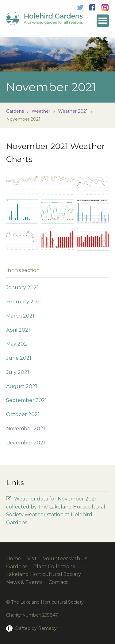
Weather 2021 (73, 111)
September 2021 (27, 400)
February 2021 (24, 302)
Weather (41, 111)
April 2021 (18, 330)
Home (14, 559)
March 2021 (20, 316)
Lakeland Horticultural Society (44, 574)
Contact (58, 582)
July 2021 (18, 372)
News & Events (24, 582)
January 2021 (22, 288)
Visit (32, 559)
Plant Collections (54, 567)
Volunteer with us (65, 559)
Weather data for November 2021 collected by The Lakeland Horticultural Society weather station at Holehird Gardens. (56, 511)
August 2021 (22, 386)
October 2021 (23, 414)
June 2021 (19, 358)
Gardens (15, 111)
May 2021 (17, 344)
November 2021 (26, 429)
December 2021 (26, 443)
